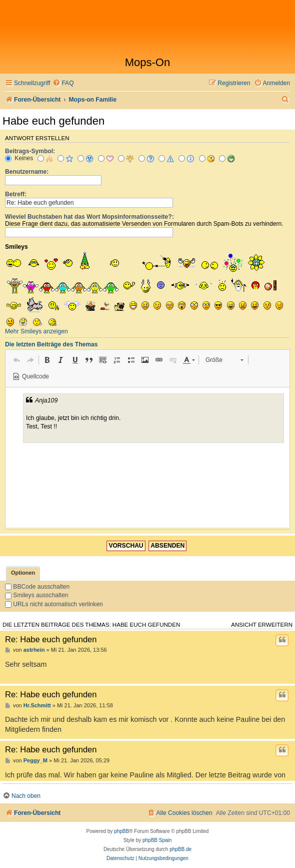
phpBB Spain (157, 840)
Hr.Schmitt (37, 705)
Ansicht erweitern (262, 625)
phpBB (121, 831)
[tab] (23, 573)
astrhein (34, 650)
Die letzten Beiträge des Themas (51, 344)
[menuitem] (63, 83)
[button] (16, 360)
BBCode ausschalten (37, 587)
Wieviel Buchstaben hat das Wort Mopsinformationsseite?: (89, 217)
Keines (19, 158)
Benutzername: (27, 172)
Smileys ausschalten (37, 595)
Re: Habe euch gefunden (51, 639)
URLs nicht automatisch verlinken (54, 604)
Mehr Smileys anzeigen (36, 331)
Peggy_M (35, 760)
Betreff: (16, 194)
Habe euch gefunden (53, 121)
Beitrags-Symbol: (30, 151)
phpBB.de (180, 849)
